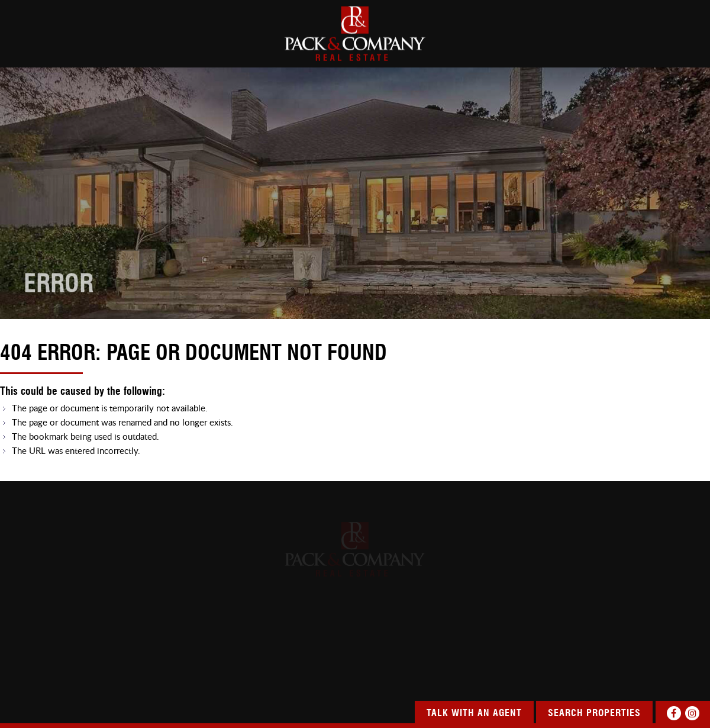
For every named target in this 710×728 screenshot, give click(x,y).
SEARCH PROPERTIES (195, 44)
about (88, 44)
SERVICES (487, 44)
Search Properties (594, 714)
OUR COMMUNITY (583, 44)
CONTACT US (685, 44)
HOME (12, 44)
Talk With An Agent (474, 714)
